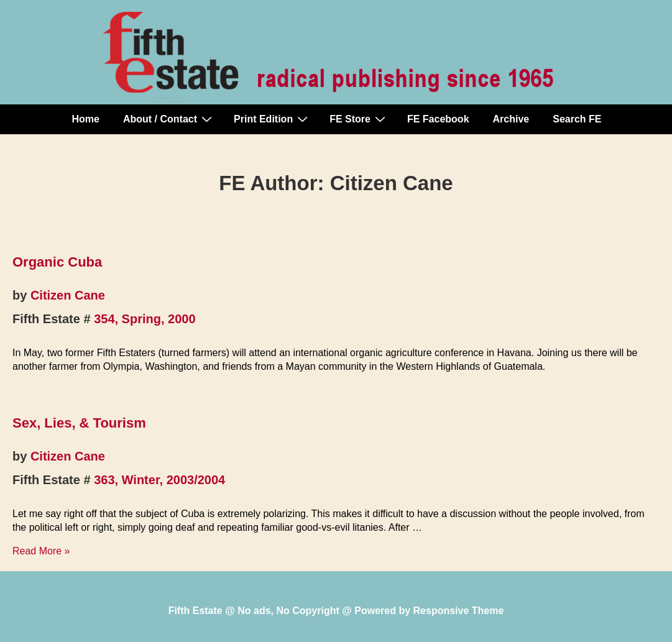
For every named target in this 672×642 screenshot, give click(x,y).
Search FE (577, 119)
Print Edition (272, 119)
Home (86, 119)
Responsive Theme (459, 611)
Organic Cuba (57, 262)
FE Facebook (438, 119)
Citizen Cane (68, 295)
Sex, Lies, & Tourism (79, 423)
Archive (511, 119)
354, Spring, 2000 (145, 319)
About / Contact (169, 119)
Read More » (41, 551)
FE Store (359, 119)
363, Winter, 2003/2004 (159, 480)
